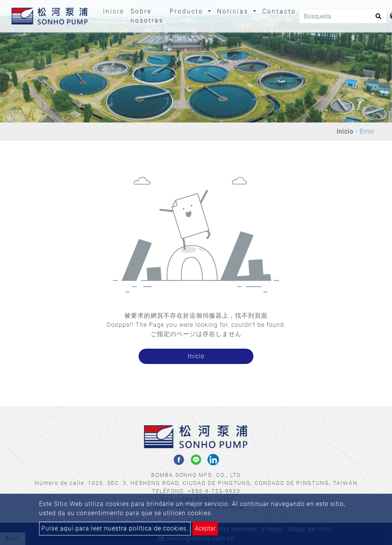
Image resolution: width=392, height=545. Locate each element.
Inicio (115, 11)
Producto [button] (188, 11)
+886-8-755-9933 (214, 491)
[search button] (377, 19)
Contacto (279, 11)
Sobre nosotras (147, 16)
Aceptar (205, 528)
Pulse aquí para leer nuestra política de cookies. (115, 528)
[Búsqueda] (343, 16)
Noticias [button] (234, 11)
